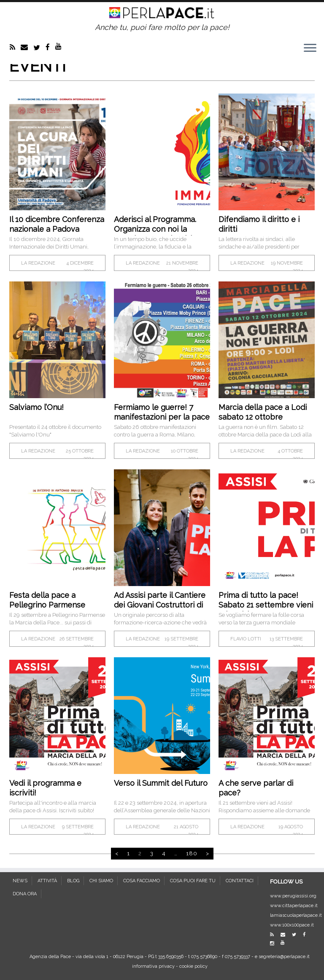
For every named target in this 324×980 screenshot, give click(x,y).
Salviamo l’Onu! (36, 407)
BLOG (73, 881)
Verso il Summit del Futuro (161, 783)
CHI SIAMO (101, 881)
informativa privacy (153, 966)
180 (192, 853)
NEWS (20, 881)
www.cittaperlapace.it (294, 906)
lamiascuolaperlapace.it (296, 915)
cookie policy (193, 966)
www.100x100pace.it (292, 925)
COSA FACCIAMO (142, 881)
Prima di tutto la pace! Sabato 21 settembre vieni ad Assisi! (266, 605)
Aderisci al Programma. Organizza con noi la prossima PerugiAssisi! (155, 229)
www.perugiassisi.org (293, 896)
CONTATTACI (240, 881)
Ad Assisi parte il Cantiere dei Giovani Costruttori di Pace (160, 605)
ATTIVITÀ (47, 881)
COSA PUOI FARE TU (193, 881)
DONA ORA (25, 894)
